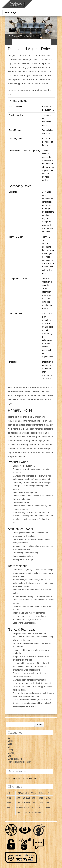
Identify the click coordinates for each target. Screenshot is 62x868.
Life (10, 756)
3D (9, 738)
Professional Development (21, 36)
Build (10, 744)
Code (10, 747)
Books (11, 741)
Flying (11, 750)
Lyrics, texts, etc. (15, 759)
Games (11, 753)
